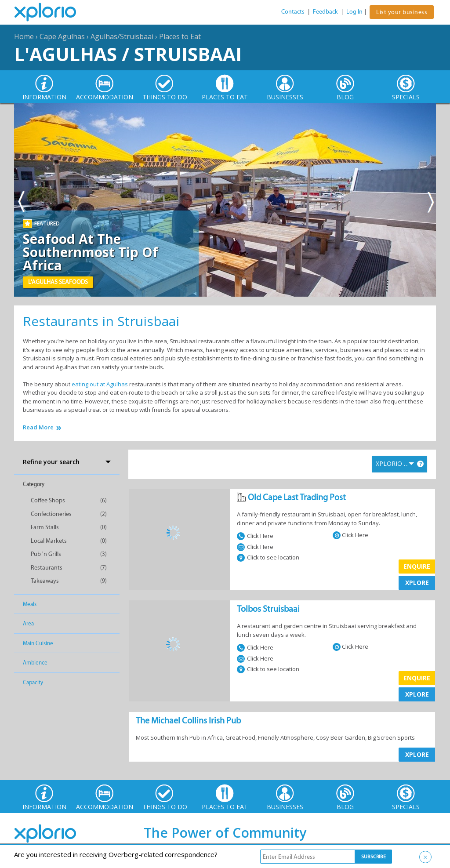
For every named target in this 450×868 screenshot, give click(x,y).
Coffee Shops (48, 500)
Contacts (293, 12)
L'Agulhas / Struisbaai (128, 54)
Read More (38, 427)
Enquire (417, 566)
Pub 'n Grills (46, 554)
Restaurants (47, 568)
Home (24, 36)
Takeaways (45, 581)
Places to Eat (180, 36)
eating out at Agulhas (100, 384)
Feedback (325, 12)
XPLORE (417, 583)
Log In (354, 12)
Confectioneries (51, 514)
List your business (402, 12)
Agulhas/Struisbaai (122, 36)
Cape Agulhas (62, 36)
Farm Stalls (45, 527)
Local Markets (49, 541)
